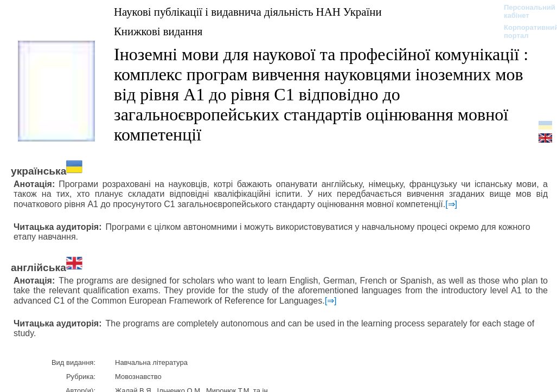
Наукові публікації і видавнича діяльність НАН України (248, 12)
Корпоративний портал (524, 31)
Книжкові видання (158, 31)
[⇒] (451, 204)
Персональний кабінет (524, 11)
